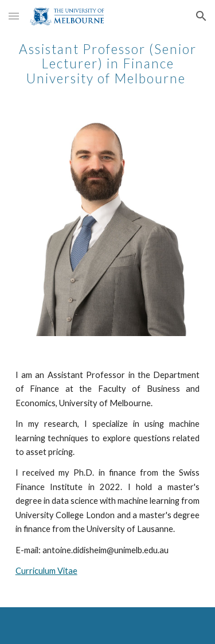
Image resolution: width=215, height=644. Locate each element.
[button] (14, 16)
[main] (108, 61)
